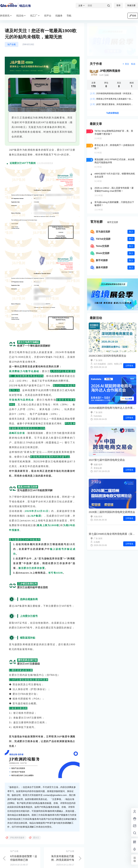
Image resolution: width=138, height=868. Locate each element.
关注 (126, 64)
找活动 (21, 16)
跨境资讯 (6, 16)
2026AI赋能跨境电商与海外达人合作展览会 (113, 408)
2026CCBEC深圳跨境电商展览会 (107, 356)
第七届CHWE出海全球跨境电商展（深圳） (113, 534)
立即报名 (129, 366)
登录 (118, 5)
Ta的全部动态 (112, 113)
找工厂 (35, 16)
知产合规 (12, 44)
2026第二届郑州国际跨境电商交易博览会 (112, 512)
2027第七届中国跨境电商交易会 (107, 460)
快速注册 (131, 5)
